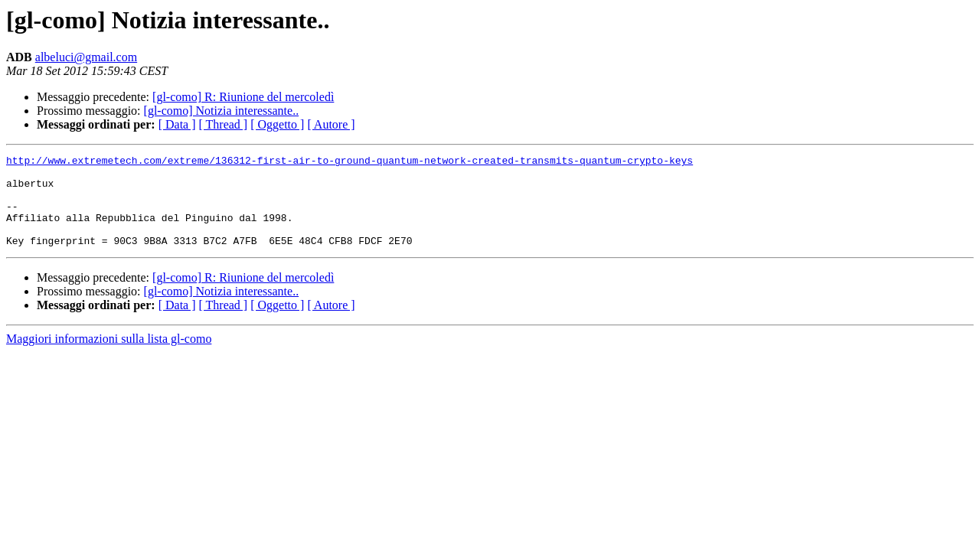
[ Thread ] (224, 124)
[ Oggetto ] (277, 124)
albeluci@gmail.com (86, 57)
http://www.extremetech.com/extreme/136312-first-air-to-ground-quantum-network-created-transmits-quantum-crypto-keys (350, 162)
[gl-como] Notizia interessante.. (222, 111)
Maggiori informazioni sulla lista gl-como (109, 357)
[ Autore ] (331, 124)
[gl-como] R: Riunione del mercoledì (243, 97)
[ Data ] (177, 124)
